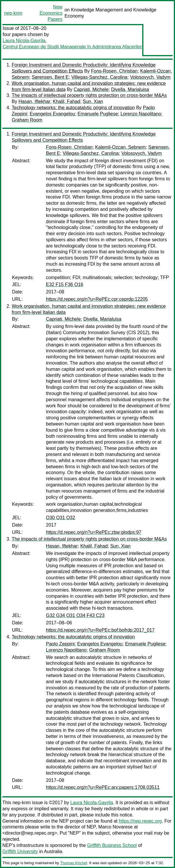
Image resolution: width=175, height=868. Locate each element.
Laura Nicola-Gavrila (24, 41)
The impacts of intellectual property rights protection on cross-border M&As (89, 95)
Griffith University (20, 851)
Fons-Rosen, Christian (114, 71)
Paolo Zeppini (60, 644)
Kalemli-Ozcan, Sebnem (120, 147)
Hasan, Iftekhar (34, 101)
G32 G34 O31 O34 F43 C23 (75, 615)
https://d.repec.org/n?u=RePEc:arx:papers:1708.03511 (103, 787)
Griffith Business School (112, 845)
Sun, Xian (93, 101)
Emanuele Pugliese (98, 114)
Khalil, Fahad (67, 101)
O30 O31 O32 (61, 518)
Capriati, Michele (91, 89)
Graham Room (27, 120)
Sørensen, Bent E (50, 77)
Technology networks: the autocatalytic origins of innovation (73, 108)
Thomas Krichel (73, 863)
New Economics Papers (51, 13)
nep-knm (13, 13)
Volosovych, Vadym (150, 77)
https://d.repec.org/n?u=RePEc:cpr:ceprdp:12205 (97, 299)
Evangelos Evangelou (52, 114)
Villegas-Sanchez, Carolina (99, 77)
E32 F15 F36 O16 (65, 285)
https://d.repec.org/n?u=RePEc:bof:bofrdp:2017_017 (100, 630)
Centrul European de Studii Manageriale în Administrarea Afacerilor (72, 47)
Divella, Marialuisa (130, 89)
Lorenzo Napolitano (141, 114)
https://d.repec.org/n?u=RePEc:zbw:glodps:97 (94, 532)
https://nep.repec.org (140, 821)
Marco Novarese (115, 827)
